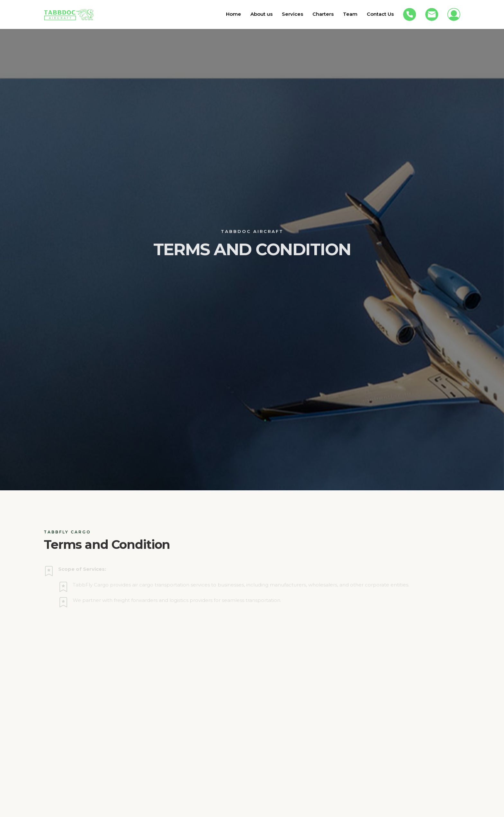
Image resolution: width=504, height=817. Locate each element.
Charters (323, 14)
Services (292, 14)
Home (234, 14)
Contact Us (380, 14)
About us (261, 14)
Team (350, 14)
